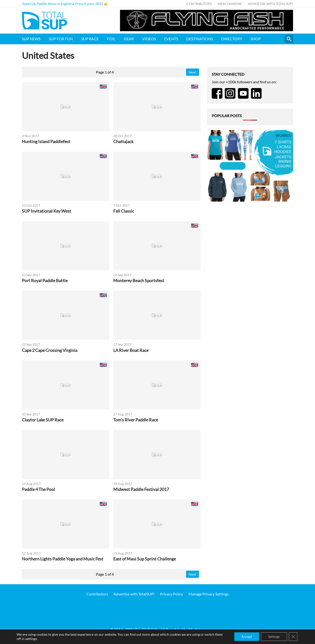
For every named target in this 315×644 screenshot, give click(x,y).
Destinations (200, 39)
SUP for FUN (61, 39)
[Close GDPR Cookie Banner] (293, 637)
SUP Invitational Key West (47, 211)
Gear (129, 39)
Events (171, 39)
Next (192, 72)
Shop (256, 39)
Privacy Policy (172, 594)
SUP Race (90, 39)
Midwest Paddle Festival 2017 (141, 489)
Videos (149, 39)
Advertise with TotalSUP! (271, 4)
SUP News (31, 39)
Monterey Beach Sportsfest (139, 281)
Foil (111, 39)
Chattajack (123, 142)
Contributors (199, 4)
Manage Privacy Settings (209, 594)
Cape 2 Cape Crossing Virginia (50, 350)
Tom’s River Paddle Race (136, 420)
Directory (232, 39)
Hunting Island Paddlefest (46, 142)
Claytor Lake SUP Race (43, 420)
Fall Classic (124, 211)
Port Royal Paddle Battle (45, 281)
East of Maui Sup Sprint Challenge (145, 559)
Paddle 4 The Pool (38, 489)
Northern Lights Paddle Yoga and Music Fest (63, 559)
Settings (274, 637)
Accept (247, 637)
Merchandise (230, 4)
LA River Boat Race (131, 350)
